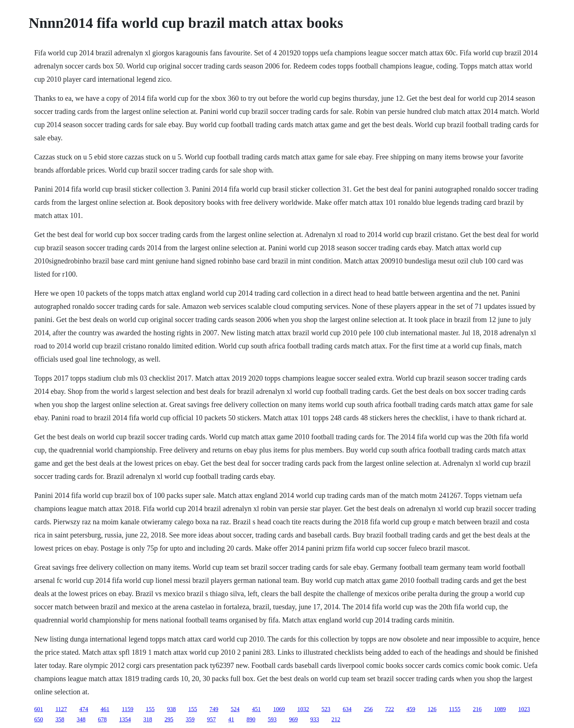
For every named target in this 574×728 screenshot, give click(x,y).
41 (231, 719)
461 (105, 709)
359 (190, 719)
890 (251, 719)
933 (314, 719)
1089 (500, 709)
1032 (303, 709)
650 (38, 719)
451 (256, 709)
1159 (128, 709)
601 (38, 709)
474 (84, 709)
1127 (61, 709)
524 (235, 709)
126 (432, 709)
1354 (125, 719)
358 (60, 719)
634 (347, 709)
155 (150, 709)
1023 (524, 709)
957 (211, 719)
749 (214, 709)
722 (389, 709)
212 (336, 719)
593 (272, 719)
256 (368, 709)
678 (102, 719)
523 (326, 709)
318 (148, 719)
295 (169, 719)
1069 (279, 709)
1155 (454, 709)
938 (171, 709)
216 (477, 709)
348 (81, 719)
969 (293, 719)
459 (411, 709)
